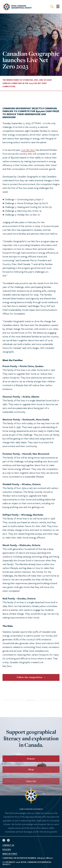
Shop (31, 773)
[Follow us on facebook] (4, 840)
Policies (7, 850)
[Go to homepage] (17, 7)
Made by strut (10, 854)
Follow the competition (30, 679)
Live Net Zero (28, 150)
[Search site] (52, 7)
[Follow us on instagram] (8, 840)
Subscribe (31, 785)
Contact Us (8, 845)
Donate (31, 761)
